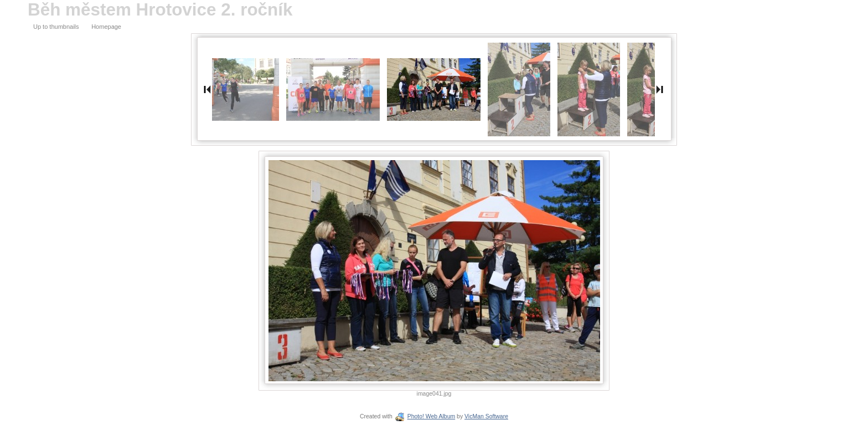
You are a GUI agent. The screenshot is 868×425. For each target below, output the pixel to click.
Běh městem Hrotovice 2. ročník (160, 10)
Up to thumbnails (56, 27)
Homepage (106, 27)
